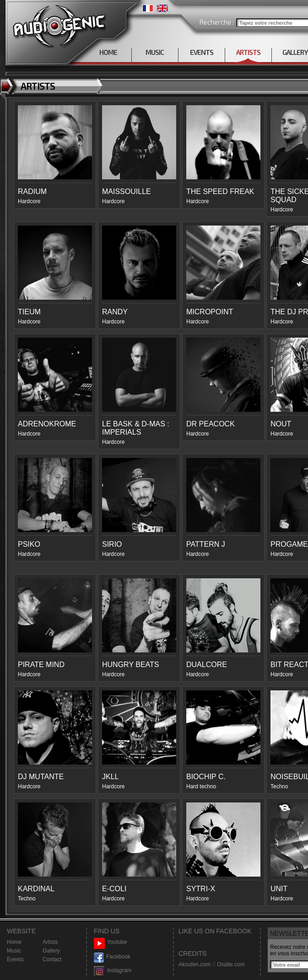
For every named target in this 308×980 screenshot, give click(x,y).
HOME (108, 52)
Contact (52, 959)
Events (15, 959)
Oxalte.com (231, 964)
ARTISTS (248, 52)
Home (14, 942)
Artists (50, 942)
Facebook (112, 957)
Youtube (111, 942)
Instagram (113, 971)
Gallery (51, 951)
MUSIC (155, 52)
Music (14, 951)
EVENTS (202, 52)
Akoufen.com (195, 964)
